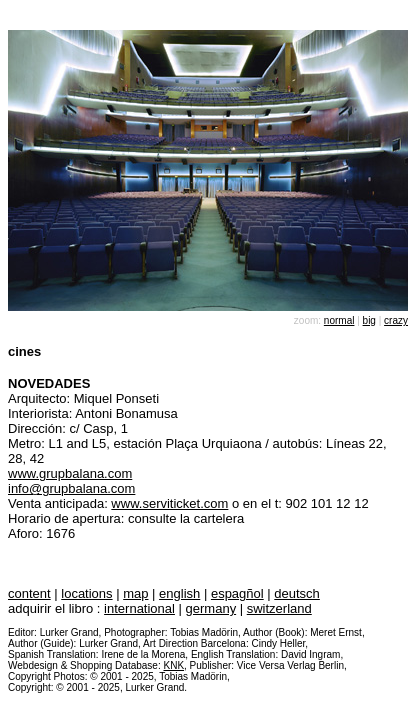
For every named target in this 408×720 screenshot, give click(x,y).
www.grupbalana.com (70, 473)
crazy (396, 320)
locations (86, 593)
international (139, 608)
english (179, 593)
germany (211, 608)
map (135, 593)
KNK (173, 665)
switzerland (279, 608)
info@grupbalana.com (71, 488)
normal (339, 320)
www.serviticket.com (169, 503)
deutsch (297, 593)
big (369, 320)
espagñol (237, 593)
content (29, 593)
